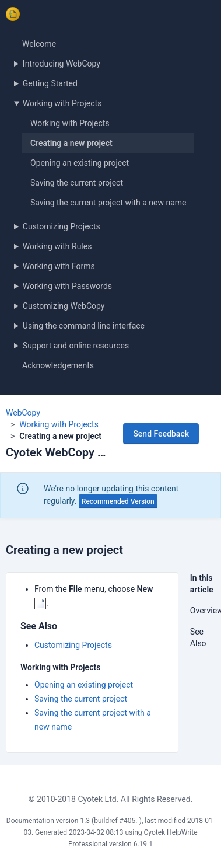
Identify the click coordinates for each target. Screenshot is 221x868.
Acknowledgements (58, 365)
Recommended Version (118, 501)
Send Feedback (161, 434)
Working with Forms (59, 266)
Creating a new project (71, 143)
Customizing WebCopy (64, 306)
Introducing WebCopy (62, 64)
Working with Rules (57, 246)
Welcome (39, 44)
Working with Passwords (67, 286)
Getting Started (50, 83)
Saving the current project (77, 183)
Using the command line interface (84, 326)
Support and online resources (76, 346)
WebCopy (23, 413)
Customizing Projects (62, 226)
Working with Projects (62, 103)
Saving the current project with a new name (108, 203)
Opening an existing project (80, 163)
